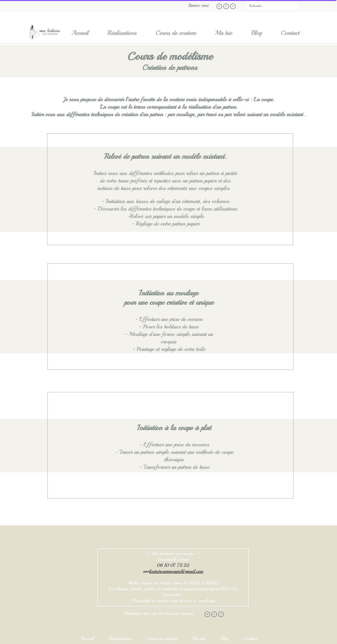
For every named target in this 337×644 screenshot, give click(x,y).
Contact (290, 33)
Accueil (80, 33)
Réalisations (122, 33)
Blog (257, 33)
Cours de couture (176, 33)
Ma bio (224, 33)
